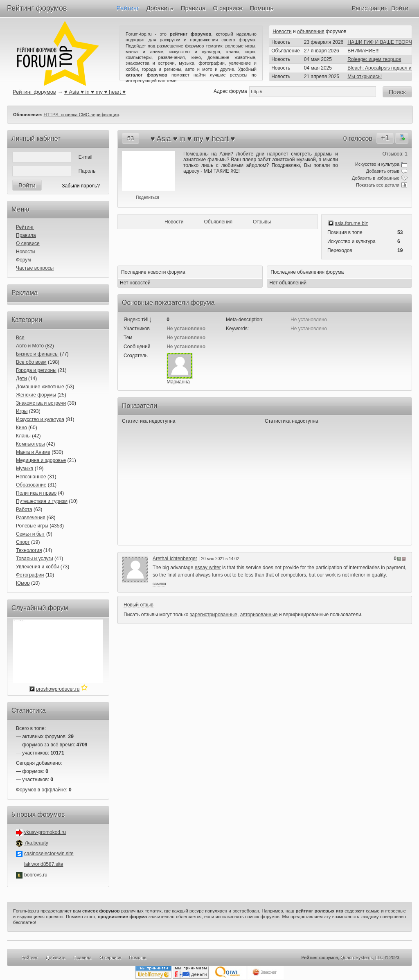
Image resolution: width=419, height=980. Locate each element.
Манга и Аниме (33, 452)
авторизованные (259, 615)
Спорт (23, 542)
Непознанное (31, 477)
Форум (23, 260)
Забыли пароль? (81, 186)
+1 (385, 138)
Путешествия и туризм (42, 501)
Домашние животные (40, 387)
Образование (31, 485)
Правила (193, 8)
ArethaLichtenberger (175, 559)
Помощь (261, 8)
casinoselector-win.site (49, 854)
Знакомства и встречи (41, 403)
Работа (24, 509)
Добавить (160, 8)
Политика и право (36, 493)
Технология (29, 550)
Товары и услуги (35, 559)
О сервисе (228, 8)
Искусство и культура (40, 419)
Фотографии (30, 575)
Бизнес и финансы (37, 354)
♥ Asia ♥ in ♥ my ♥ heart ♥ (95, 92)
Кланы (23, 436)
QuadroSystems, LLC (362, 957)
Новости (282, 32)
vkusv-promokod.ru (45, 832)
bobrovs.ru (36, 875)
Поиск (397, 92)
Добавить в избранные (376, 178)
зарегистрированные (214, 615)
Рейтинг (128, 8)
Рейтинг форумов (37, 8)
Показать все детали (378, 185)
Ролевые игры (32, 526)
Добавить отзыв (383, 171)
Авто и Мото (30, 346)
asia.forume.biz (351, 223)
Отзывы (262, 222)
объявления (311, 32)
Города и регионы (36, 370)
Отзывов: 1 (395, 154)
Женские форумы (36, 395)
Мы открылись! (365, 77)
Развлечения (31, 518)
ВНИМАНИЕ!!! (364, 51)
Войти (400, 8)
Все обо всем (31, 362)
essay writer (208, 568)
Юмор (23, 583)
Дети (21, 378)
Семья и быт (30, 534)
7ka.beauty (36, 843)
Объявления (218, 222)
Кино (21, 428)
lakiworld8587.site (44, 864)
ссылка (159, 584)
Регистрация (370, 8)
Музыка (25, 469)
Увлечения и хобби (37, 567)
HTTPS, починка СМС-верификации (81, 115)
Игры (22, 411)
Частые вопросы (35, 268)
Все (20, 338)
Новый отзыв (139, 605)
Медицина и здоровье (41, 460)
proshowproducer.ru (58, 689)
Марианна (178, 382)
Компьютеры (30, 444)
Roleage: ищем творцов (374, 59)
